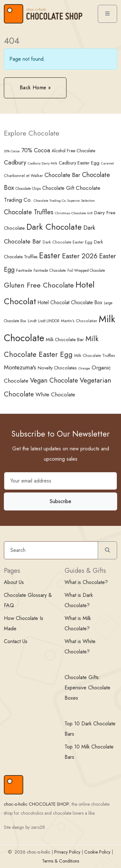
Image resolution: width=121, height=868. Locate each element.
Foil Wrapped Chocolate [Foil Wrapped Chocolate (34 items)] (86, 270)
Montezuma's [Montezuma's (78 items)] (20, 367)
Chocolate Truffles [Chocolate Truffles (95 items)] (29, 212)
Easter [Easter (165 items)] (50, 256)
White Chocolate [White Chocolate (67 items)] (55, 394)
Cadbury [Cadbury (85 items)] (15, 162)
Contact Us (16, 641)
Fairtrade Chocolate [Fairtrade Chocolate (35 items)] (50, 270)
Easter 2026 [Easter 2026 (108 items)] (80, 256)
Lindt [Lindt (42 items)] (32, 321)
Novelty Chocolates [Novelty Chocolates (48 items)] (57, 368)
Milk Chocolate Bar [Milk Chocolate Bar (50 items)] (65, 340)
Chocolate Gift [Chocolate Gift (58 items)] (58, 188)
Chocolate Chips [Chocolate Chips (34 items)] (28, 189)
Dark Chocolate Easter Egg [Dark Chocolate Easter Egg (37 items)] (67, 242)
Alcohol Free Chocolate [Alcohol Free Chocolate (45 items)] (73, 151)
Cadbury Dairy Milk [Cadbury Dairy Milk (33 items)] (42, 163)
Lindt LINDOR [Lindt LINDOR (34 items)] (49, 321)
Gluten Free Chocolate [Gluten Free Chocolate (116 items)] (39, 285)
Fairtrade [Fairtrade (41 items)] (24, 270)
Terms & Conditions (60, 861)
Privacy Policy (67, 852)
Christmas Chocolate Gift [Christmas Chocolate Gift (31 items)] (74, 213)
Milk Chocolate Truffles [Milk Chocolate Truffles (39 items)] (95, 355)
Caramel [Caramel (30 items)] (107, 163)
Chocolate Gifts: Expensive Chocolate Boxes (87, 688)
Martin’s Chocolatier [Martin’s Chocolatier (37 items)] (79, 321)
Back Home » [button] (35, 88)
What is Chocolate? (86, 582)
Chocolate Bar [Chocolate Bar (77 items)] (62, 175)
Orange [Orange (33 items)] (84, 368)
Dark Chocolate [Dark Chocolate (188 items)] (54, 227)
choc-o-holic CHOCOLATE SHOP (36, 804)
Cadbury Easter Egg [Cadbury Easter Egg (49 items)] (79, 163)
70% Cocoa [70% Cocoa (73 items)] (36, 150)
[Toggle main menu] (107, 14)
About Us (14, 582)
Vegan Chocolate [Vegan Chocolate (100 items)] (54, 380)
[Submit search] (107, 550)
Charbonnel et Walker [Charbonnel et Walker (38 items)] (23, 176)
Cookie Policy (97, 852)
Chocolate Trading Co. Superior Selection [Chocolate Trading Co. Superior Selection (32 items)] (64, 200)
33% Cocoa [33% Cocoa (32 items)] (12, 151)
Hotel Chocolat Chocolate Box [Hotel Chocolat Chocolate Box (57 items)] (70, 302)
